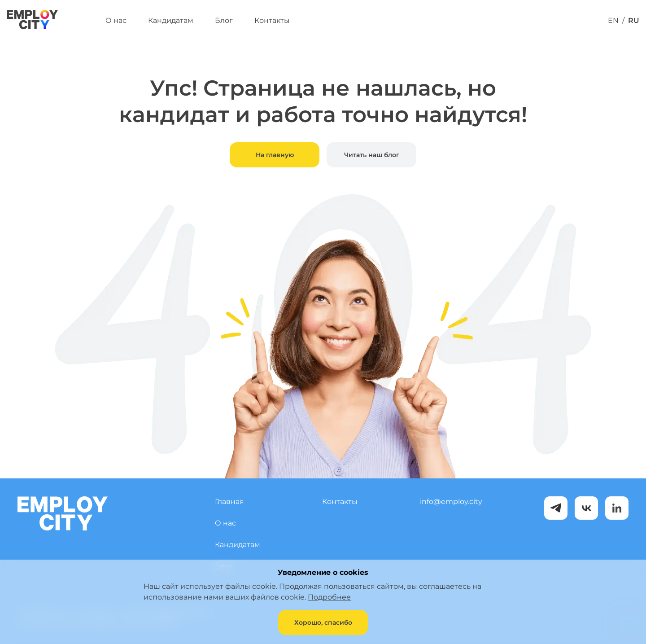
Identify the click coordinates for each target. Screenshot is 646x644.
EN (613, 20)
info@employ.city (451, 502)
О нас (116, 20)
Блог (224, 20)
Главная (229, 502)
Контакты (272, 20)
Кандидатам (171, 20)
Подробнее (329, 597)
